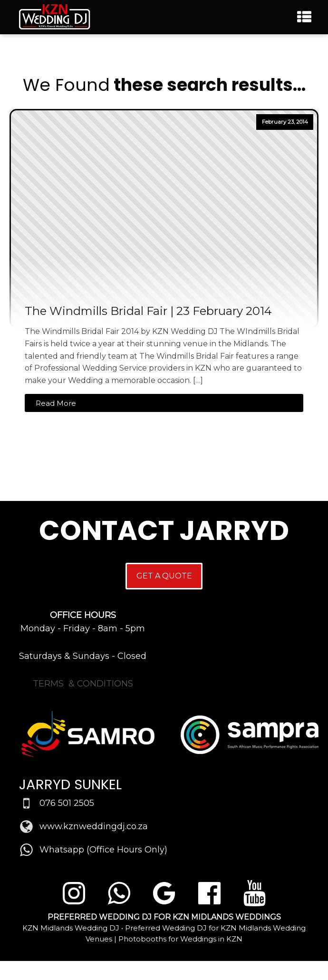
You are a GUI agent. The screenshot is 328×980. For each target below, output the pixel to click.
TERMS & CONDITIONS (83, 684)
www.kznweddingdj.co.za (94, 826)
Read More (56, 403)
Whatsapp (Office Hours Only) (103, 850)
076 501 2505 (67, 803)
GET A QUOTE (164, 576)
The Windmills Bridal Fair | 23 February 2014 (148, 311)
